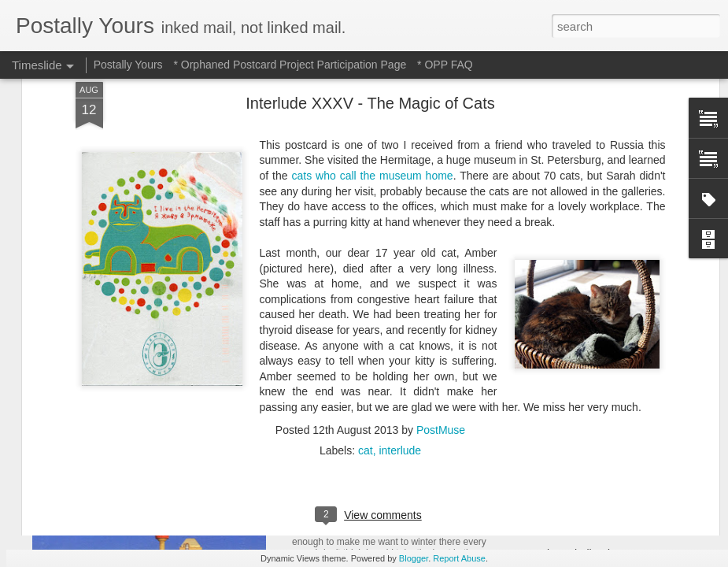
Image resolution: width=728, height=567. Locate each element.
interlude (400, 230)
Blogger (414, 558)
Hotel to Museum (346, 502)
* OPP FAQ (445, 65)
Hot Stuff (549, 391)
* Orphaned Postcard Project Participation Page (290, 65)
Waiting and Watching (581, 364)
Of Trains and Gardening (588, 526)
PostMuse (441, 209)
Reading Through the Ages (376, 370)
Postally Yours (128, 65)
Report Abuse (459, 558)
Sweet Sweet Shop (112, 366)
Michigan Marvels (571, 498)
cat (366, 230)
